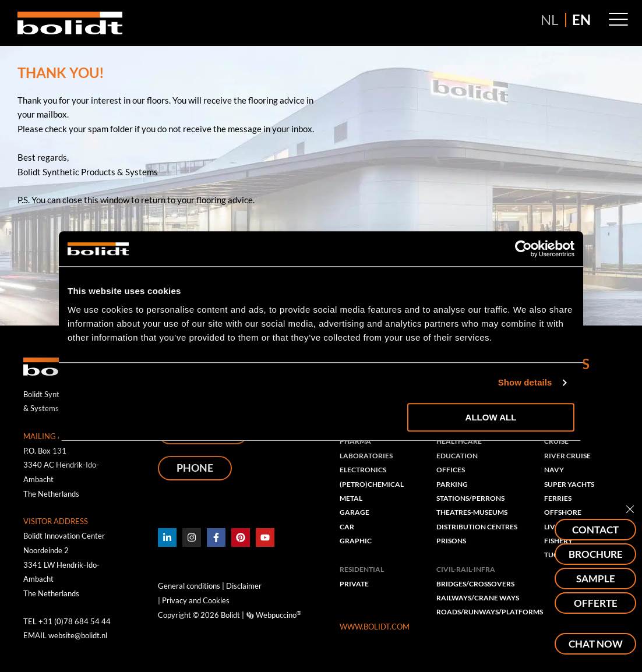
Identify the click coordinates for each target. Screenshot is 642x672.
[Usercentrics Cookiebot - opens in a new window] (523, 249)
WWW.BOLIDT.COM (375, 629)
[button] (618, 20)
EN (581, 20)
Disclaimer (244, 586)
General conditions (189, 586)
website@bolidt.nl (78, 635)
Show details (525, 382)
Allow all (491, 417)
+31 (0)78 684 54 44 (75, 621)
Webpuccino (278, 615)
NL (549, 20)
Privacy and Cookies (195, 600)
